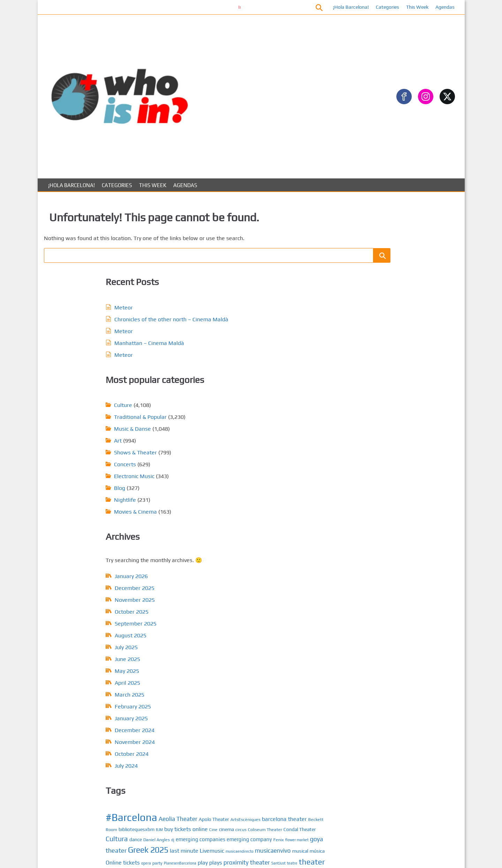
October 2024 (92, 586)
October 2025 (92, 443)
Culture (222, 237)
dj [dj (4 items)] (271, 434)
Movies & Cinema (234, 343)
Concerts (224, 296)
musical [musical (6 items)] (305, 463)
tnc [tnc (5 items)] (262, 501)
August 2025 (91, 467)
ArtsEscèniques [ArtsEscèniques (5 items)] (237, 408)
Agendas (443, 7)
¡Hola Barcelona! (349, 7)
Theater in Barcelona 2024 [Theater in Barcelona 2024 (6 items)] (286, 492)
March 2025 (90, 526)
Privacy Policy (396, 682)
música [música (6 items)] (212, 472)
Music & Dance (383, 457)
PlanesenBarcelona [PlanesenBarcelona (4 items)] (295, 473)
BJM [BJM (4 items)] (258, 416)
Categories (385, 7)
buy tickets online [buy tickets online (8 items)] (285, 416)
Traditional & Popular (239, 249)
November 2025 (95, 432)
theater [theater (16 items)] (307, 482)
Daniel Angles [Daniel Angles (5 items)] (255, 434)
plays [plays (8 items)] (211, 483)
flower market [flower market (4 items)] (302, 443)
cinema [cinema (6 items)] (212, 424)
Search (365, 140)
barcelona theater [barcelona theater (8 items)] (276, 407)
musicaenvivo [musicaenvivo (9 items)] (277, 463)
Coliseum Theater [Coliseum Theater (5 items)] (250, 424)
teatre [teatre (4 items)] (287, 483)
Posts (387, 637)
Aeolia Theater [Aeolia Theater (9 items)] (277, 397)
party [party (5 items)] (272, 472)
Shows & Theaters (388, 479)
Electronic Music (233, 308)
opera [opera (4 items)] (261, 473)
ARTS (372, 379)
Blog (218, 320)
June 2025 (88, 491)
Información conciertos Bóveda (223, 7)
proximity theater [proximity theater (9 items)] (242, 483)
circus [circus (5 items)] (226, 424)
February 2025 (93, 538)
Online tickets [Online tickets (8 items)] (238, 472)
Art (216, 272)
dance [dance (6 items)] (234, 434)
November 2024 (95, 574)
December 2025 (95, 420)
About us (391, 671)
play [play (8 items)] (318, 472)
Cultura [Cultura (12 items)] (215, 433)
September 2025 (96, 455)
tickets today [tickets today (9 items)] (240, 501)
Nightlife (224, 332)
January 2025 (92, 550)
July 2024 (86, 597)
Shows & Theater (234, 284)
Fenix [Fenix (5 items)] (283, 443)
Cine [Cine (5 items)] (312, 416)
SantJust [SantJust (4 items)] (273, 483)
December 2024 (95, 562)
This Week (415, 7)
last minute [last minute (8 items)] (297, 454)
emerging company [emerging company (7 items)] (254, 443)
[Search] (441, 151)
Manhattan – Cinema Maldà (109, 283)
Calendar (391, 648)
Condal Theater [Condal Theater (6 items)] (285, 424)
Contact (390, 659)
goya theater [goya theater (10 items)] (222, 454)
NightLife (377, 468)
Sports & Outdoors (388, 316)
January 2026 (92, 408)
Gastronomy (380, 260)
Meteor (84, 237)
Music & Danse (231, 260)
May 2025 (87, 503)
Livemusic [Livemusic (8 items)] (216, 463)
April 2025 (88, 514)
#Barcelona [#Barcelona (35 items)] (230, 395)
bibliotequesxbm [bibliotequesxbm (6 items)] (235, 416)
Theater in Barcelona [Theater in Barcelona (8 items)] (230, 492)
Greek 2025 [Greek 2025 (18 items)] (261, 453)
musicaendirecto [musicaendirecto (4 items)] (244, 464)
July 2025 (86, 479)
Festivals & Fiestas (389, 249)
